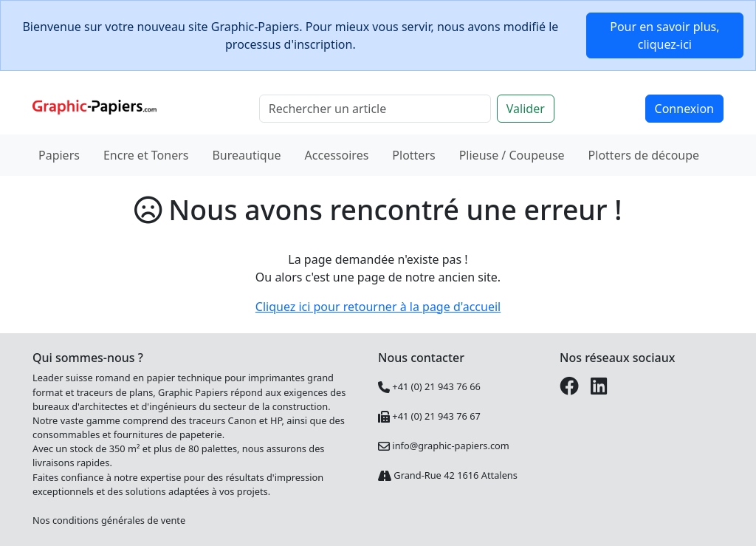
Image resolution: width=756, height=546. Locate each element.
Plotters (413, 155)
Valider (526, 109)
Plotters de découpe (644, 155)
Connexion (684, 109)
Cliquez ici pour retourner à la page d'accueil (378, 307)
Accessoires (337, 155)
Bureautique (246, 155)
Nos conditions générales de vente (109, 520)
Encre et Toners (146, 155)
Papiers (59, 155)
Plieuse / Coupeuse (512, 155)
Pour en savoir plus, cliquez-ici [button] (664, 35)
